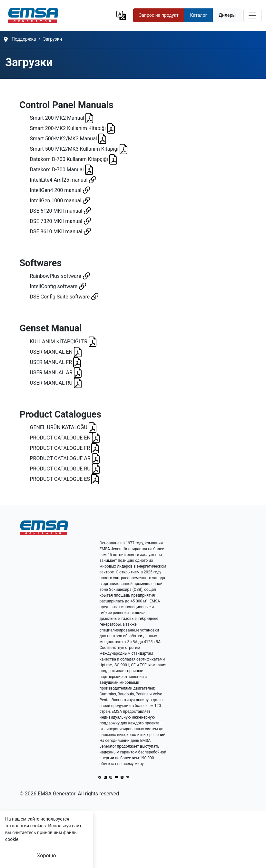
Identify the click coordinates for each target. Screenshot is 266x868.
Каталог (199, 15)
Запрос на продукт (159, 15)
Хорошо (46, 856)
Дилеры (227, 15)
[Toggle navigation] (252, 15)
